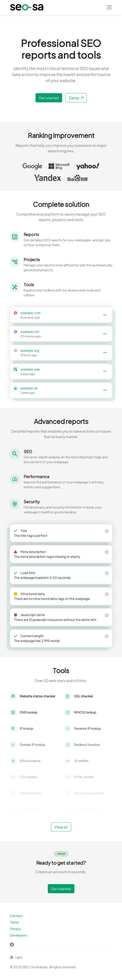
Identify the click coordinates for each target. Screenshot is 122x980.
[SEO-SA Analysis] (27, 7)
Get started (49, 98)
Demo (76, 98)
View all (61, 827)
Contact (16, 916)
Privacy (15, 929)
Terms (14, 922)
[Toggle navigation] (109, 7)
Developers (19, 935)
